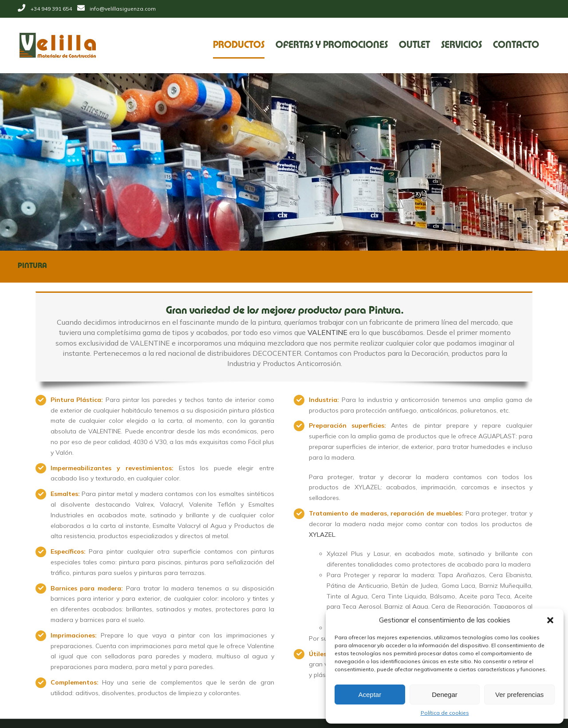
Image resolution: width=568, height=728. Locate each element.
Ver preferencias (519, 695)
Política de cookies (445, 713)
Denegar (445, 695)
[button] (550, 620)
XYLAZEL (320, 535)
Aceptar (370, 695)
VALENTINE (325, 332)
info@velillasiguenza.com (121, 9)
